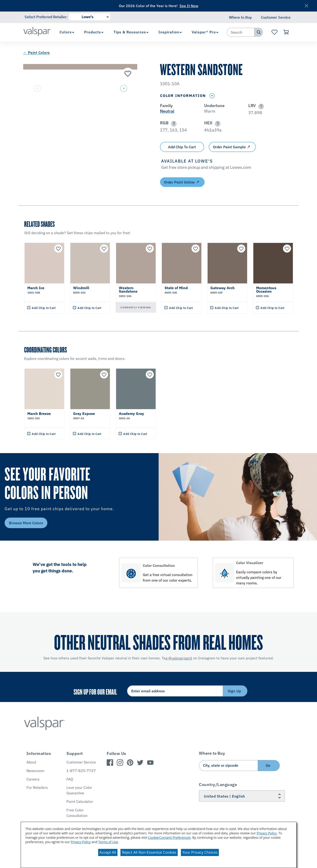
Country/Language (218, 785)
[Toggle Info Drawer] (212, 96)
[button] (123, 89)
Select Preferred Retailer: (46, 17)
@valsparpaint (180, 658)
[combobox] (241, 32)
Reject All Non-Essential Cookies (149, 852)
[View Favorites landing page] (274, 32)
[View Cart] (287, 32)
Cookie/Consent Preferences (169, 837)
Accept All (108, 852)
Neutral (167, 111)
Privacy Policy (267, 833)
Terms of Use (108, 842)
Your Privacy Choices (200, 852)
